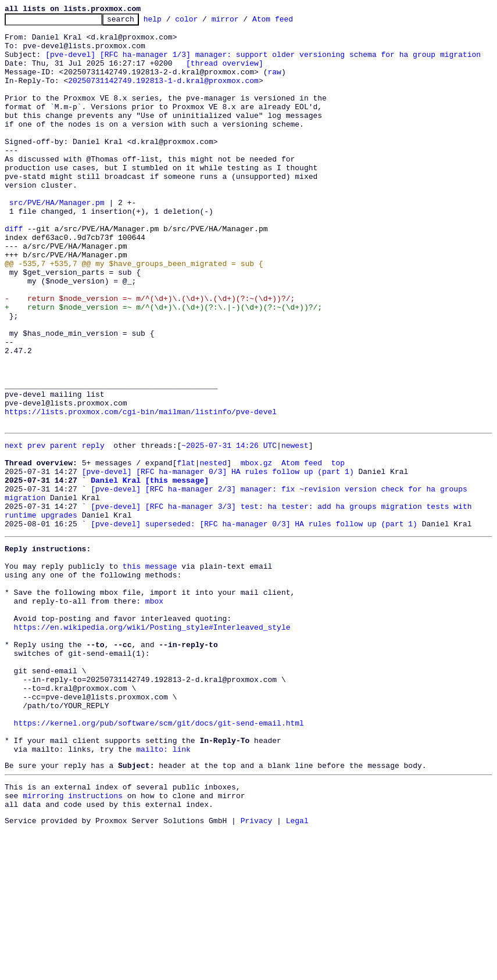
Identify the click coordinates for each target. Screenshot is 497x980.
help (171, 22)
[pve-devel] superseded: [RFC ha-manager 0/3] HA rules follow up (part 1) (254, 623)
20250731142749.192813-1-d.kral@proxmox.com (163, 94)
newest (295, 529)
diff (14, 272)
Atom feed (291, 22)
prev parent (52, 529)
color (204, 22)
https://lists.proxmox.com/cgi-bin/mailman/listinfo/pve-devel (141, 491)
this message (150, 670)
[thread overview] (225, 73)
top (338, 550)
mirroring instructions (73, 942)
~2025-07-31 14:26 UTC (229, 529)
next (14, 529)
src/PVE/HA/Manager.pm (57, 240)
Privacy (257, 970)
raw (274, 84)
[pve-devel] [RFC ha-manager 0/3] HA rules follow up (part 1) (218, 560)
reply (93, 529)
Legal (297, 970)
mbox (154, 712)
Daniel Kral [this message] (150, 570)
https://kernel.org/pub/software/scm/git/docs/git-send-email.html (159, 859)
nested (213, 550)
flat (186, 550)
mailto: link (163, 890)
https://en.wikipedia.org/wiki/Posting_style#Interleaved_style (152, 744)
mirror (243, 22)
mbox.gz (257, 550)
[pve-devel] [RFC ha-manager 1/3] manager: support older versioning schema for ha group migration (263, 63)
